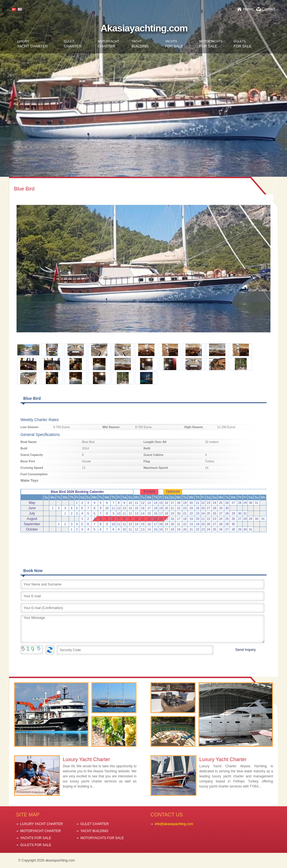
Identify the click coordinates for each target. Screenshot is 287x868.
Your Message (143, 629)
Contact (269, 9)
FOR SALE (174, 44)
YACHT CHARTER (32, 44)
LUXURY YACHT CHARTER (41, 824)
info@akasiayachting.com (174, 824)
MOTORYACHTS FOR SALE (102, 838)
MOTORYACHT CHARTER (40, 831)
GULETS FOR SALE (36, 845)
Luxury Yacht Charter (86, 759)
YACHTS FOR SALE (36, 838)
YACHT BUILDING (94, 831)
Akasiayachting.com (144, 28)
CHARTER (73, 44)
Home (248, 9)
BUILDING (140, 44)
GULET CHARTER (95, 824)
